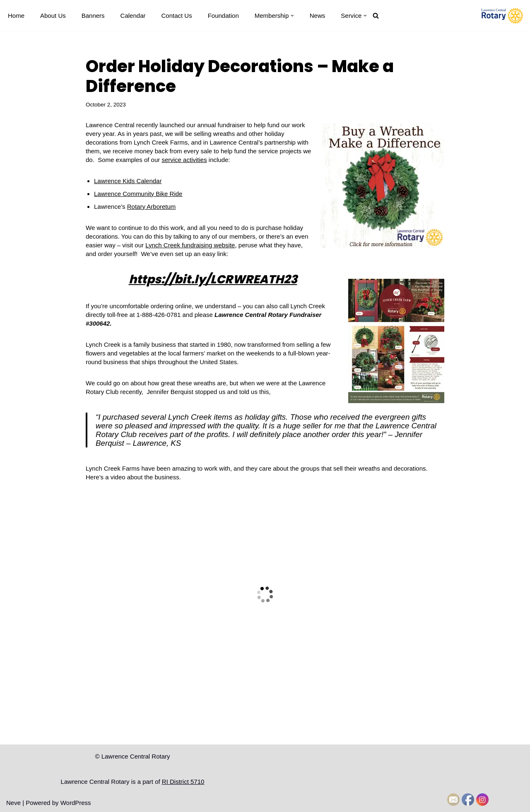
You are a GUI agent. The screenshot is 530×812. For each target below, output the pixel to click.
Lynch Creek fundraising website (190, 245)
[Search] (376, 16)
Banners (93, 16)
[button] (292, 16)
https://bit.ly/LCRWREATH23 (213, 279)
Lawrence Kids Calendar (128, 181)
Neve (13, 803)
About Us (53, 16)
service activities (184, 160)
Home (16, 16)
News (318, 16)
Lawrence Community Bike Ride (138, 194)
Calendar (133, 16)
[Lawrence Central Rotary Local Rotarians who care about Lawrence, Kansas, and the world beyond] (502, 16)
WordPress (76, 803)
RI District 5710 (183, 782)
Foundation (223, 16)
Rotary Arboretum (152, 207)
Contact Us (176, 16)
